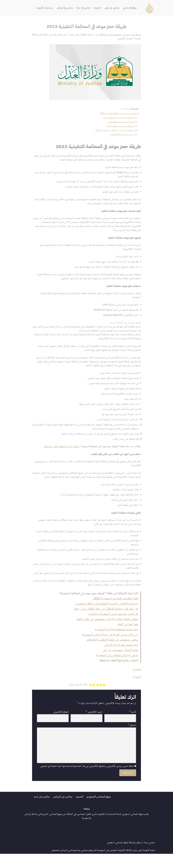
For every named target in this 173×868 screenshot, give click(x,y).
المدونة (98, 8)
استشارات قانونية (44, 8)
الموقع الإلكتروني (61, 725)
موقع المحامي (130, 8)
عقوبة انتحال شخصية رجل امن (120, 663)
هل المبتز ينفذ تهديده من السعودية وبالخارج (113, 626)
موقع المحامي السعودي (99, 811)
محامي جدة (150, 857)
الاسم (133, 725)
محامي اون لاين (112, 8)
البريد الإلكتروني (94, 725)
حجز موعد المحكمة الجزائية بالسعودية (116, 642)
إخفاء (125, 109)
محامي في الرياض (64, 8)
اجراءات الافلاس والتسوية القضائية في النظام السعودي (106, 616)
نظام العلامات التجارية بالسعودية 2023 (115, 610)
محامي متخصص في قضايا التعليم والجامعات (112, 652)
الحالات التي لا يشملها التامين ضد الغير (60, 452)
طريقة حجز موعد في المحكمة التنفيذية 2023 (120, 35)
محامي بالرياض (68, 865)
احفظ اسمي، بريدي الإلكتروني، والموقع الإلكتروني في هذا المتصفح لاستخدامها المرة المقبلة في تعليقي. (87, 780)
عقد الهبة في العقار (127, 637)
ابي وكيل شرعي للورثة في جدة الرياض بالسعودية (110, 647)
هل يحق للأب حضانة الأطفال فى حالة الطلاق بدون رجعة (105, 621)
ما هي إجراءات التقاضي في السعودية (117, 668)
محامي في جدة (83, 8)
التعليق (132, 739)
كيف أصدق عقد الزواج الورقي (121, 658)
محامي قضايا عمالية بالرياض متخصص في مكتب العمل (107, 631)
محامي (102, 592)
